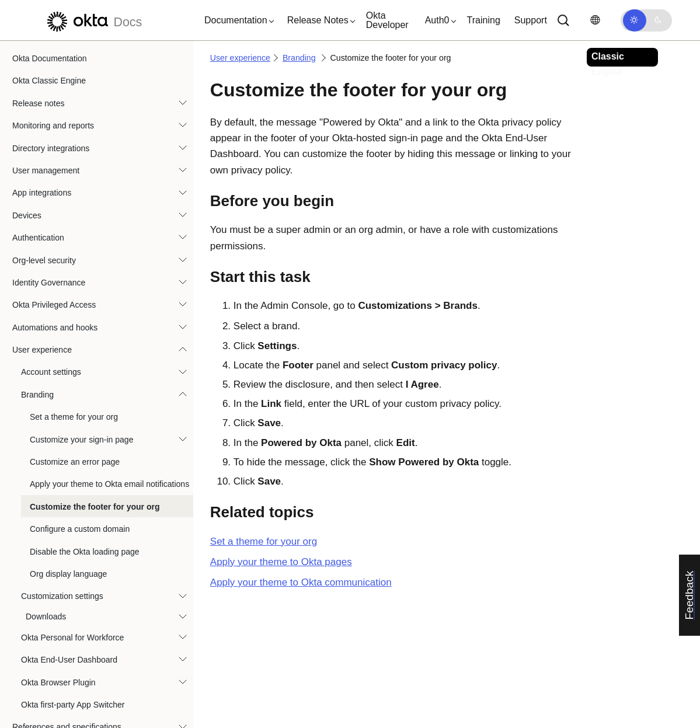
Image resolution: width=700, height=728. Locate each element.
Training (484, 20)
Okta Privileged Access (54, 289)
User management (46, 155)
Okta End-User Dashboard (69, 644)
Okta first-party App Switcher (73, 689)
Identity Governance (49, 267)
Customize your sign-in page (81, 424)
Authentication (38, 222)
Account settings (51, 356)
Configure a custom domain (80, 513)
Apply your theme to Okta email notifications (109, 468)
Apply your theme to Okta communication (301, 582)
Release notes (39, 88)
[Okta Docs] (93, 20)
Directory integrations (51, 133)
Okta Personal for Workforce (72, 622)
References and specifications (67, 711)
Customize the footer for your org (95, 491)
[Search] (563, 20)
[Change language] (595, 20)
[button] (236, 20)
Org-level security (44, 245)
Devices (27, 200)
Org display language (68, 558)
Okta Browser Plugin (58, 667)
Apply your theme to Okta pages (281, 562)
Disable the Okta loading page (85, 536)
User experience (42, 334)
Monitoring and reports (53, 110)
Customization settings (62, 580)
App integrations (42, 177)
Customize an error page (75, 446)
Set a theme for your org (74, 401)
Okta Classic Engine (49, 65)
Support (531, 20)
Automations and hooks (55, 312)
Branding (37, 379)
